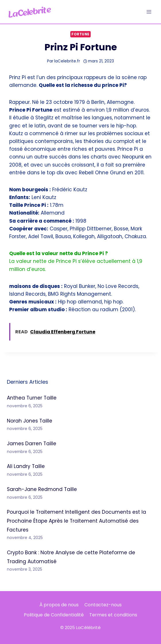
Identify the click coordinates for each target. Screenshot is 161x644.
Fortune (80, 34)
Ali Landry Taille (26, 466)
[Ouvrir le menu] (149, 12)
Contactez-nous (103, 605)
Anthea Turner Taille (32, 398)
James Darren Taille (32, 444)
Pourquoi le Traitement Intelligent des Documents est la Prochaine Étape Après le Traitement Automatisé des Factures (76, 521)
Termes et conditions (113, 615)
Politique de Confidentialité (54, 615)
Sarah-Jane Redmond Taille (42, 489)
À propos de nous (59, 605)
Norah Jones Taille (30, 421)
